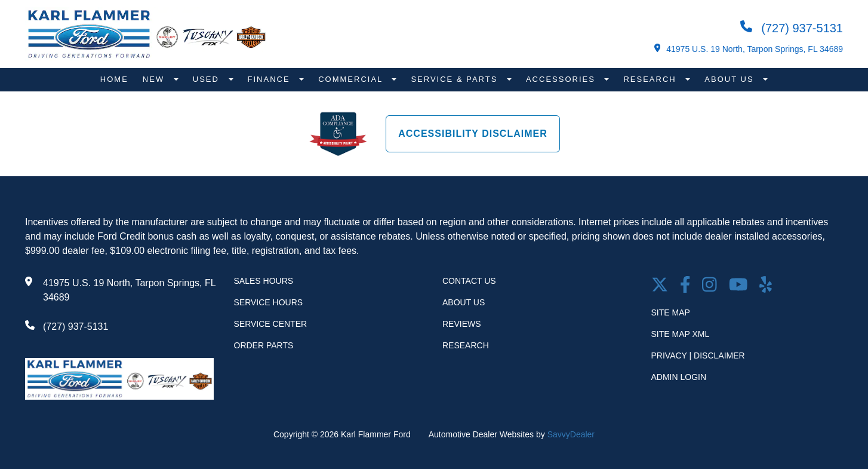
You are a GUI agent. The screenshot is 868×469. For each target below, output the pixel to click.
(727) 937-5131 (792, 27)
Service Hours (269, 302)
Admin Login (679, 377)
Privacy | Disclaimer (698, 355)
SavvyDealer (571, 434)
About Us (731, 79)
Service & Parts (456, 79)
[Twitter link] (660, 286)
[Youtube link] (738, 286)
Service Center (271, 324)
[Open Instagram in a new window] (710, 286)
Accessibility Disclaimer (473, 134)
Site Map (671, 312)
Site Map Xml (681, 334)
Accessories (562, 79)
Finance (271, 79)
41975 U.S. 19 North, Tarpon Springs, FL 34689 (749, 49)
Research (651, 79)
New (155, 79)
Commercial (352, 79)
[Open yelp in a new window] (766, 286)
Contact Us (469, 281)
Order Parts (264, 345)
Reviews (462, 324)
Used (208, 79)
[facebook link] (685, 286)
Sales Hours (264, 281)
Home (114, 79)
